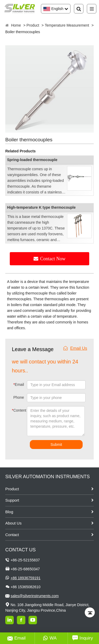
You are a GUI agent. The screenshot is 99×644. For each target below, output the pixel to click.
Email (18, 385)
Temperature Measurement (67, 25)
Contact (12, 535)
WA (50, 638)
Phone (18, 397)
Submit (56, 445)
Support (12, 500)
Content (16, 410)
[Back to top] (90, 612)
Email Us (75, 348)
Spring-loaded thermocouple (32, 160)
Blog (9, 512)
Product (33, 25)
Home (16, 25)
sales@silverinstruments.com (35, 596)
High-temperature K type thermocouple (41, 207)
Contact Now (53, 259)
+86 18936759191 (25, 578)
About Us (13, 523)
